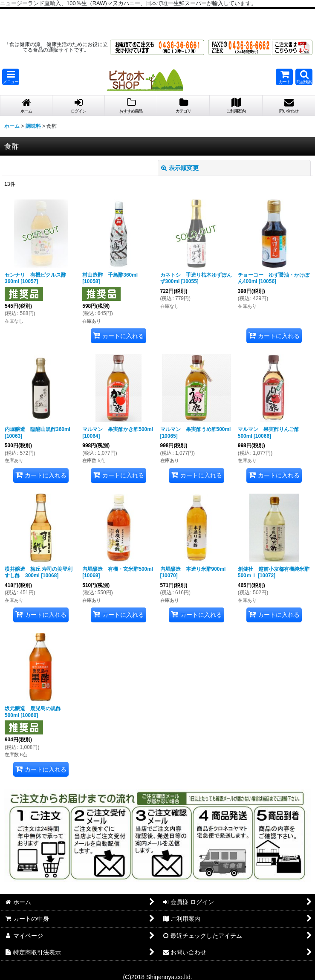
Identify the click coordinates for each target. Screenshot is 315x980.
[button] (11, 77)
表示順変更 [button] (180, 168)
